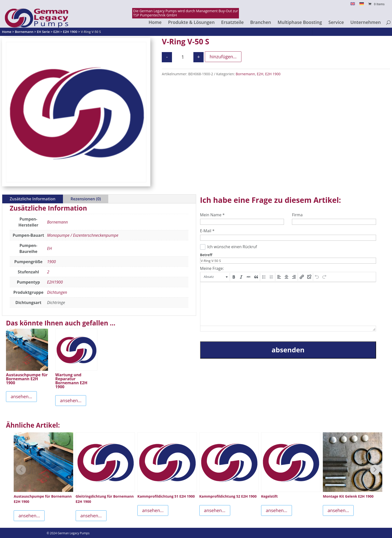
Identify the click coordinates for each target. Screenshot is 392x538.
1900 (51, 262)
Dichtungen (57, 292)
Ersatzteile (233, 23)
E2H (260, 74)
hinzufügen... (223, 57)
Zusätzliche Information (33, 199)
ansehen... (21, 396)
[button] (215, 277)
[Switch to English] (353, 5)
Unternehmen (366, 23)
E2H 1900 (273, 74)
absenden (288, 350)
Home (155, 23)
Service (336, 23)
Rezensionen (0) (86, 199)
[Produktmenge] (183, 57)
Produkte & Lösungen (191, 23)
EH (49, 248)
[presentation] (215, 277)
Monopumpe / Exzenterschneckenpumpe (83, 235)
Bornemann (245, 74)
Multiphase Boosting (300, 23)
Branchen (261, 23)
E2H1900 (55, 282)
